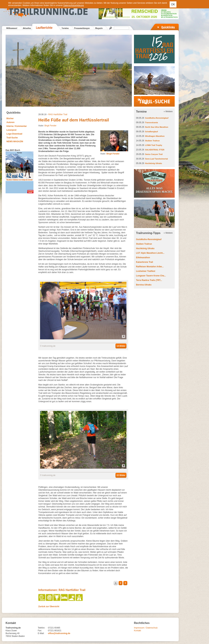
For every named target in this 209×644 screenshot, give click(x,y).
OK (173, 4)
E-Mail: (41, 633)
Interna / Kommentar (17, 126)
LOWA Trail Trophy (154, 145)
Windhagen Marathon (155, 136)
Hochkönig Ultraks (154, 163)
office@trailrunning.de (59, 633)
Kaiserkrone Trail (144, 262)
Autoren (10, 122)
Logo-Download (14, 134)
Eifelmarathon (143, 258)
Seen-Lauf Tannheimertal (156, 159)
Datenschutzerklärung (74, 5)
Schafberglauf (151, 132)
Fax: (40, 631)
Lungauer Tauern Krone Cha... (151, 276)
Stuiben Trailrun (152, 141)
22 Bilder (121, 475)
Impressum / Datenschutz (146, 628)
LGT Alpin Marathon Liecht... (150, 253)
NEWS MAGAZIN (15, 142)
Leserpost (11, 130)
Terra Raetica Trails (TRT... (149, 280)
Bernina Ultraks (144, 285)
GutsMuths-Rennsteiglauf (157, 118)
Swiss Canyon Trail (154, 154)
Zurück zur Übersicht (49, 606)
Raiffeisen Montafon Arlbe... (150, 267)
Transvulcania (151, 122)
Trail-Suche (12, 138)
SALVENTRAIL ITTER (155, 150)
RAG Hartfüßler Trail (58, 114)
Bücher (10, 118)
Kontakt (138, 631)
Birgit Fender (50, 126)
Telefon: (41, 628)
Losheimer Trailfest (146, 271)
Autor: (110, 154)
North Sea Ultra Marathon (157, 127)
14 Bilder (121, 346)
